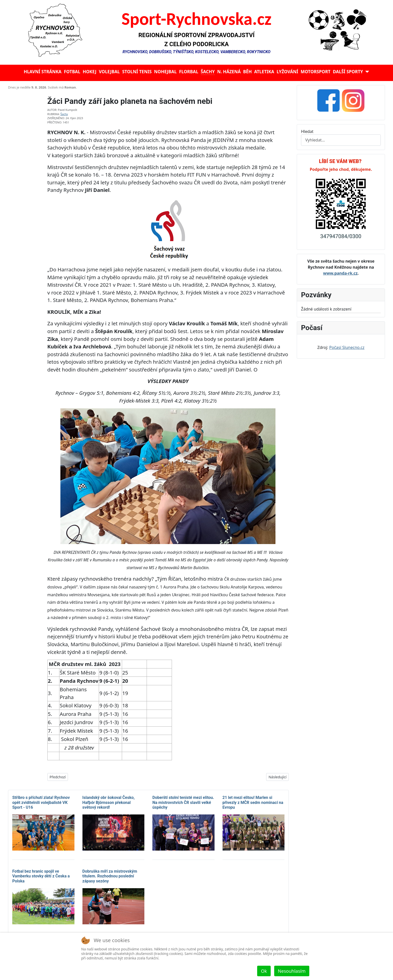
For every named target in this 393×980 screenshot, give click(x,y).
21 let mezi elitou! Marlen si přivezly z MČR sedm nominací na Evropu (253, 802)
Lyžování (287, 72)
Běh (247, 72)
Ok (264, 971)
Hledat (307, 131)
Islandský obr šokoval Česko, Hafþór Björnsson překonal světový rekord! (109, 802)
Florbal (189, 72)
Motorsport (315, 72)
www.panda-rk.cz (340, 273)
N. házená (229, 72)
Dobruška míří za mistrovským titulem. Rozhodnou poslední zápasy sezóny (110, 876)
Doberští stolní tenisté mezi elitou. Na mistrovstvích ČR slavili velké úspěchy (183, 802)
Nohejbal (165, 72)
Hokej (90, 72)
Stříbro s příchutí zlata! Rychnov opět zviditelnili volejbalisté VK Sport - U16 (41, 802)
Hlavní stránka (43, 72)
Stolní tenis (137, 72)
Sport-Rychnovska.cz (197, 19)
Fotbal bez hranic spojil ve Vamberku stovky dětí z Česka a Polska (41, 876)
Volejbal (109, 72)
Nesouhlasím (292, 971)
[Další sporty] (366, 72)
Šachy (208, 72)
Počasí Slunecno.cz (347, 347)
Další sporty (348, 72)
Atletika (264, 72)
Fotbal (72, 72)
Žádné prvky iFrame (148, 89)
